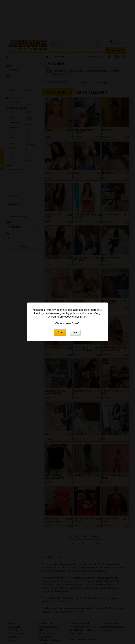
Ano (60, 332)
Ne (75, 332)
